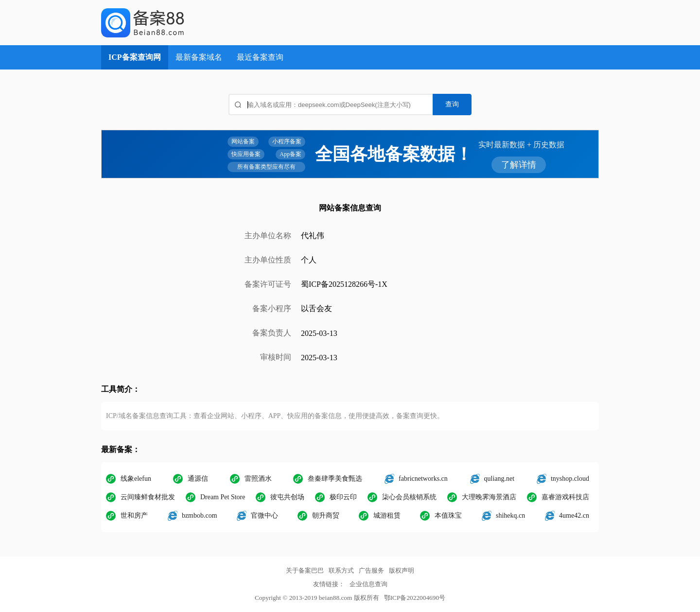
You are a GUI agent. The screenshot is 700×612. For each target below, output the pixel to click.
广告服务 (371, 570)
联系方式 (341, 570)
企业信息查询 (368, 584)
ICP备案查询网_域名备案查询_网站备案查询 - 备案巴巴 (177, 23)
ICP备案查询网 (135, 57)
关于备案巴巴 (305, 570)
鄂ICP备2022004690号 (415, 598)
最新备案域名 (199, 57)
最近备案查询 (260, 57)
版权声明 (402, 570)
